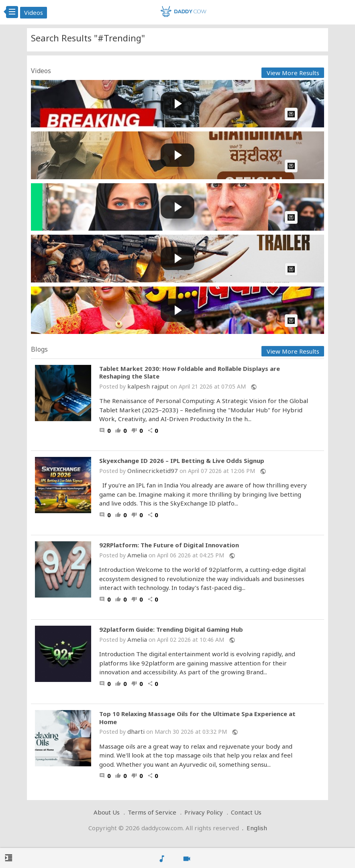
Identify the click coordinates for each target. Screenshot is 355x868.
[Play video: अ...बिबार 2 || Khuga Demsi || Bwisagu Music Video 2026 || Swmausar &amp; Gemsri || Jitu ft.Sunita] (177, 310)
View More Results (293, 73)
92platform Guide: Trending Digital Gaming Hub (171, 630)
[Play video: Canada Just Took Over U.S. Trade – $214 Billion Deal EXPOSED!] (177, 104)
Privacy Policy (204, 812)
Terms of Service (152, 812)
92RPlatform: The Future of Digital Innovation (169, 545)
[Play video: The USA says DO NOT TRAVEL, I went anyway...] (177, 207)
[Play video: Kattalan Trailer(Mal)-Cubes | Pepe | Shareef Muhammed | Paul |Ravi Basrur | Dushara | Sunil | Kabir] (177, 259)
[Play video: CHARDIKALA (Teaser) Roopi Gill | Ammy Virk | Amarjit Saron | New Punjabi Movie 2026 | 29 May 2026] (177, 155)
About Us (107, 812)
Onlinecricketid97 (153, 471)
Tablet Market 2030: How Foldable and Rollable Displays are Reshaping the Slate (190, 373)
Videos (34, 12)
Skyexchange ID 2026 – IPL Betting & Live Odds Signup (182, 461)
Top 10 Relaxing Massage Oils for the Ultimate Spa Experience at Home (197, 718)
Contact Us (246, 812)
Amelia (137, 555)
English (257, 828)
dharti (136, 731)
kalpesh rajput (148, 386)
